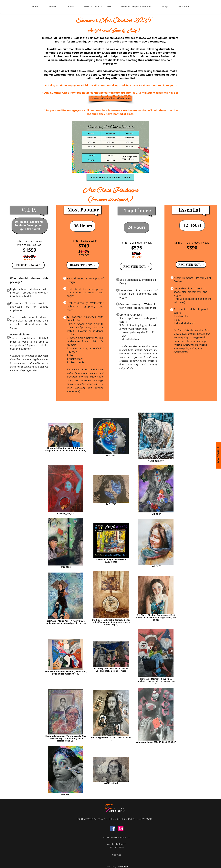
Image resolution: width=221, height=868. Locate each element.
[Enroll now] (218, 455)
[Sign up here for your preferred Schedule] (110, 177)
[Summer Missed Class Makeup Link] (111, 98)
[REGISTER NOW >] (28, 265)
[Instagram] (121, 829)
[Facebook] (113, 829)
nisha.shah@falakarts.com (140, 86)
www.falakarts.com (117, 844)
